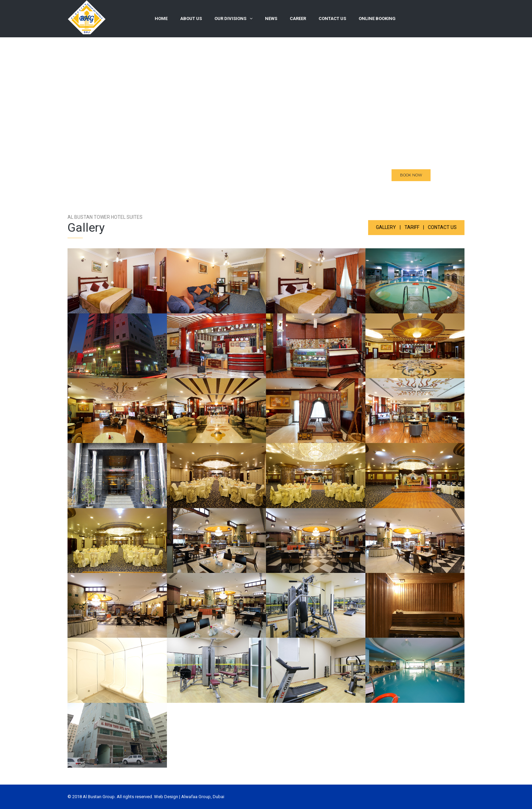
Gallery (386, 227)
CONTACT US (442, 227)
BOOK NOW (411, 177)
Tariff (412, 227)
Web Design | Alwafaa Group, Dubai (189, 797)
